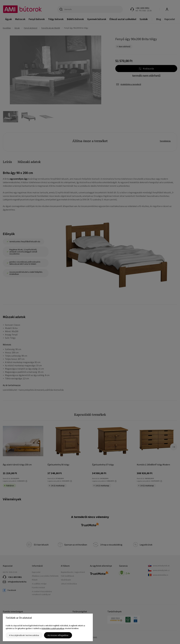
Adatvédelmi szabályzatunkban (53, 628)
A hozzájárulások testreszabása (24, 635)
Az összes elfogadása (58, 635)
